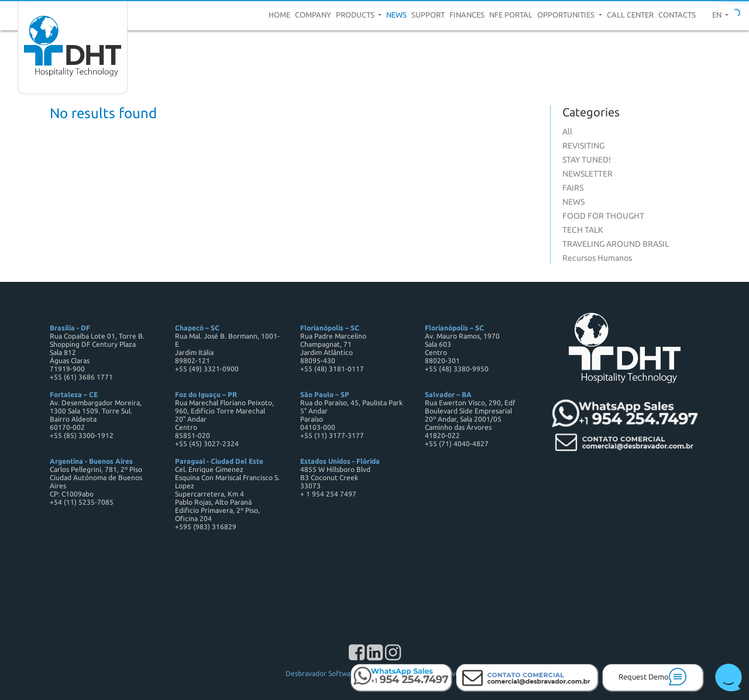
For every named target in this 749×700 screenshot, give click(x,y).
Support (428, 15)
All (567, 132)
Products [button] (356, 15)
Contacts (677, 15)
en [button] (718, 15)
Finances (467, 15)
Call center (630, 15)
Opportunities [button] (567, 15)
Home (279, 15)
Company (313, 15)
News (396, 15)
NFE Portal (511, 15)
